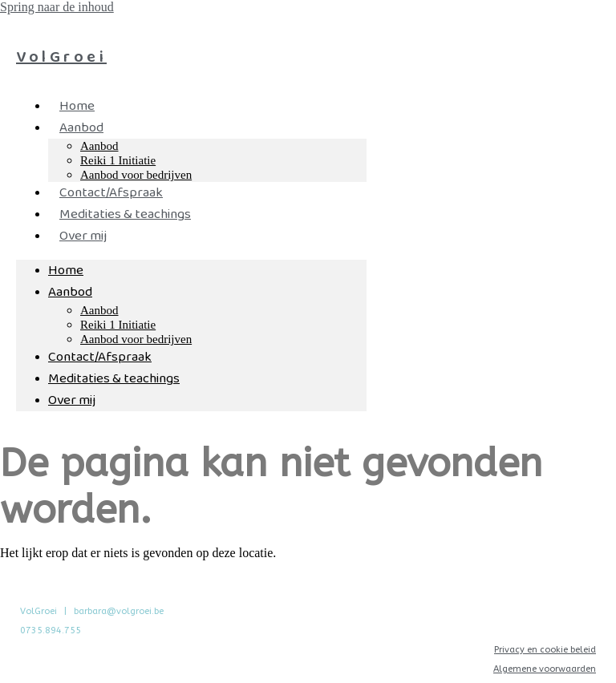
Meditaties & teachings (125, 214)
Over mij (83, 236)
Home (77, 106)
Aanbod (81, 128)
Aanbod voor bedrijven (136, 339)
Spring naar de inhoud (57, 7)
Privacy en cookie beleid (545, 650)
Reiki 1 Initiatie (118, 160)
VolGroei (61, 57)
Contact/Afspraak (111, 193)
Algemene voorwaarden (545, 669)
